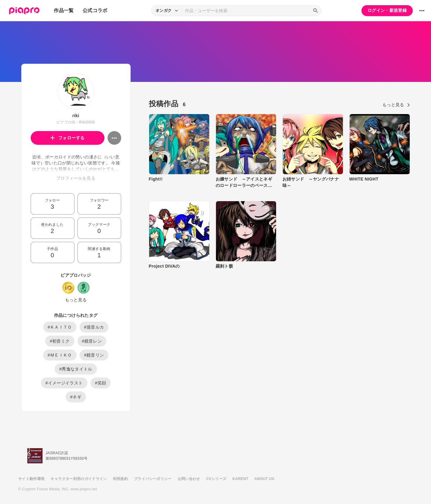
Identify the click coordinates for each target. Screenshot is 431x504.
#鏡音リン (94, 355)
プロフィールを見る (76, 178)
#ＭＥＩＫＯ (60, 355)
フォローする (68, 138)
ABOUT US (264, 479)
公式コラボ (95, 10)
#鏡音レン (92, 341)
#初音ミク (60, 341)
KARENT (241, 479)
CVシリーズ (216, 479)
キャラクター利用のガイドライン (79, 479)
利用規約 (120, 479)
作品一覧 (64, 10)
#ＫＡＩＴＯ (60, 327)
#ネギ (76, 397)
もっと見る (76, 300)
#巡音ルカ (94, 327)
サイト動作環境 (31, 479)
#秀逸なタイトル (76, 369)
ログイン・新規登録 (387, 10)
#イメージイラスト (64, 383)
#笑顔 (101, 383)
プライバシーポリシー (153, 479)
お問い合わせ (189, 479)
